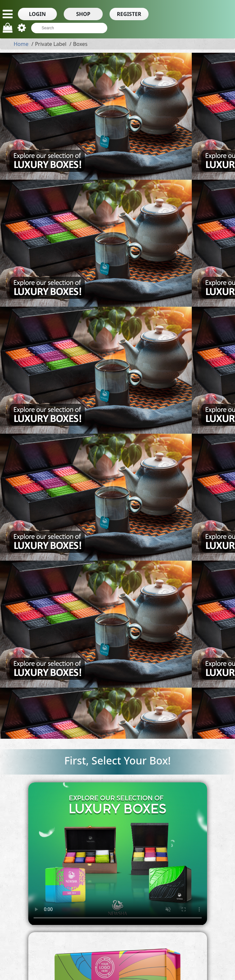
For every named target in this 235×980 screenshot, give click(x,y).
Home (21, 44)
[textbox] (66, 28)
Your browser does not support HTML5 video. (118, 854)
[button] (37, 14)
